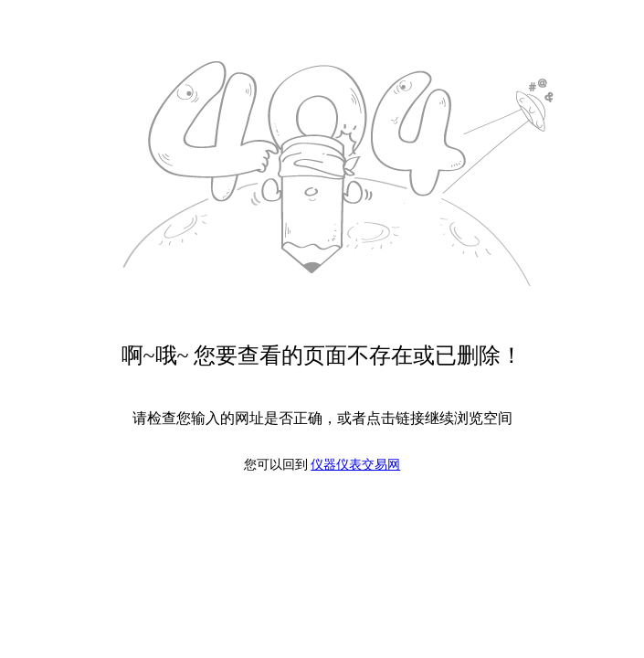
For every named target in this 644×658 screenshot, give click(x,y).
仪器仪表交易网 (355, 465)
